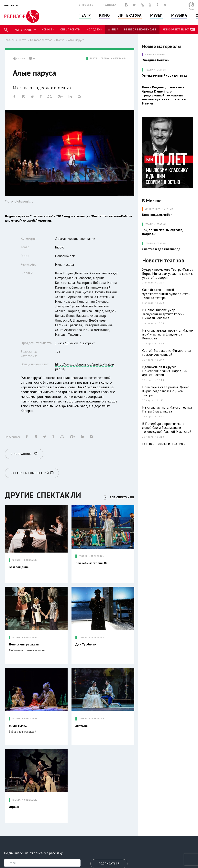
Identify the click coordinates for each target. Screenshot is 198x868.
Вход (191, 9)
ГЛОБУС (105, 58)
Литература (130, 15)
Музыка (179, 15)
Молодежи (94, 30)
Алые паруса (76, 40)
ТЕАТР (93, 58)
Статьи (160, 55)
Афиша (113, 30)
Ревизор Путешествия (179, 30)
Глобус (60, 40)
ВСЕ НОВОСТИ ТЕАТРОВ (167, 444)
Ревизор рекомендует (140, 30)
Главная (10, 40)
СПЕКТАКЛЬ (120, 58)
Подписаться (109, 864)
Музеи (156, 15)
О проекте (86, 5)
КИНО (149, 55)
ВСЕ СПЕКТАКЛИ (122, 497)
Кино (104, 15)
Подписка (110, 5)
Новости (48, 30)
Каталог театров (41, 40)
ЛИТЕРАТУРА (153, 209)
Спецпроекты (70, 30)
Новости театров (163, 261)
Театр (85, 15)
